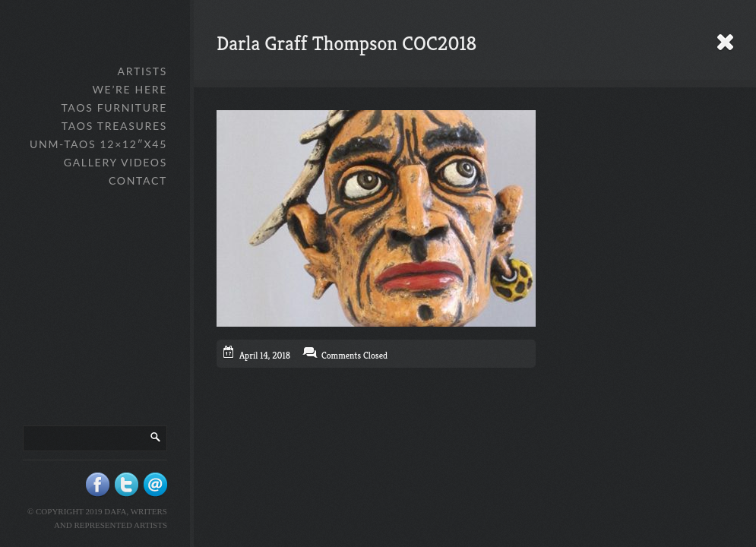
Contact (138, 180)
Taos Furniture (114, 108)
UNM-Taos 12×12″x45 (98, 144)
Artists (142, 71)
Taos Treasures (114, 126)
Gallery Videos (115, 162)
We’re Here (130, 89)
